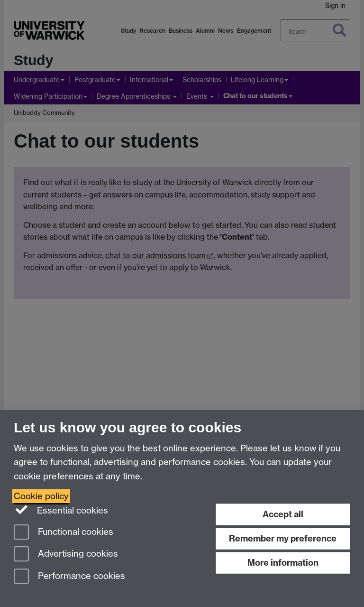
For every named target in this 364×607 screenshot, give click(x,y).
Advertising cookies (66, 555)
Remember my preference (283, 538)
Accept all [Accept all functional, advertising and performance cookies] (283, 514)
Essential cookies (61, 510)
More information (283, 563)
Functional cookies (64, 533)
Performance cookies (69, 577)
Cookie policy (41, 496)
